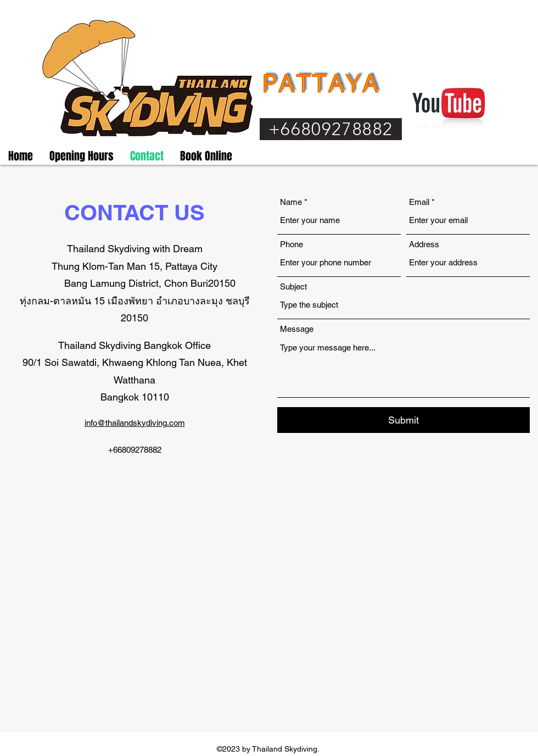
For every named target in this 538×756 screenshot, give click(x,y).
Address (424, 244)
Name (291, 202)
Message (297, 329)
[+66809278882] (331, 129)
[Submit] (403, 420)
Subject (293, 287)
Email (419, 202)
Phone (292, 244)
